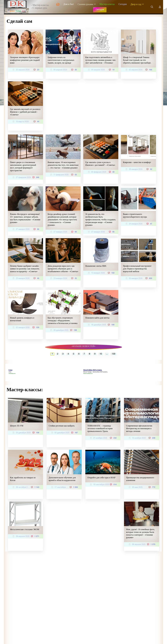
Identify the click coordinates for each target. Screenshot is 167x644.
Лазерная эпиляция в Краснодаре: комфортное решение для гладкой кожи (25, 60)
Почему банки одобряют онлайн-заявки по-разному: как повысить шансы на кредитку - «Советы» (25, 269)
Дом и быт (69, 4)
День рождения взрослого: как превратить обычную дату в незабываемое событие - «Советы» (63, 269)
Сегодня (123, 4)
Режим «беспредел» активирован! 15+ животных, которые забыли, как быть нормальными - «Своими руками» (25, 218)
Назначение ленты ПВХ (96, 266)
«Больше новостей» (84, 346)
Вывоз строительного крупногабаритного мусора (135, 215)
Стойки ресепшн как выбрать (62, 426)
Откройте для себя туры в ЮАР (101, 478)
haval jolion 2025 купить (100, 372)
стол (10, 372)
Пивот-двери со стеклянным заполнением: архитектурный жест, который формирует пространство (23, 166)
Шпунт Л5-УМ (17, 426)
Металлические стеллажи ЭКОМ (25, 529)
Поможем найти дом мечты (97, 318)
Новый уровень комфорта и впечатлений (22, 319)
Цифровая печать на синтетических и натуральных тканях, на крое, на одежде (61, 60)
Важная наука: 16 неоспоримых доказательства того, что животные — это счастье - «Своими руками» (63, 165)
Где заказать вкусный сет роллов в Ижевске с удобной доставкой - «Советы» (25, 112)
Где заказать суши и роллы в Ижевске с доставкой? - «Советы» (100, 164)
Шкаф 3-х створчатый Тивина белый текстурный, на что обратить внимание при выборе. (137, 60)
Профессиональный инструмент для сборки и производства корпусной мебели (137, 269)
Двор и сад (136, 4)
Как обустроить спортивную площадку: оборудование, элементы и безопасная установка (63, 321)
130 (114, 354)
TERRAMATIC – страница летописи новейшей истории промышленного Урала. (100, 428)
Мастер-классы (107, 4)
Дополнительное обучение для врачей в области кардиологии (62, 479)
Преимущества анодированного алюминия (140, 479)
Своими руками (85, 4)
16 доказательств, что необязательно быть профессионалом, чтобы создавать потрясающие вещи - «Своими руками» (100, 220)
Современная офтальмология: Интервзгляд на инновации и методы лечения (139, 428)
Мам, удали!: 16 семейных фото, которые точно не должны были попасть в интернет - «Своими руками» (140, 533)
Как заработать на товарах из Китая (23, 479)
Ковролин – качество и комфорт (137, 162)
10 (101, 354)
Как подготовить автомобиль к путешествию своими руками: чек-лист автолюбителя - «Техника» (101, 60)
